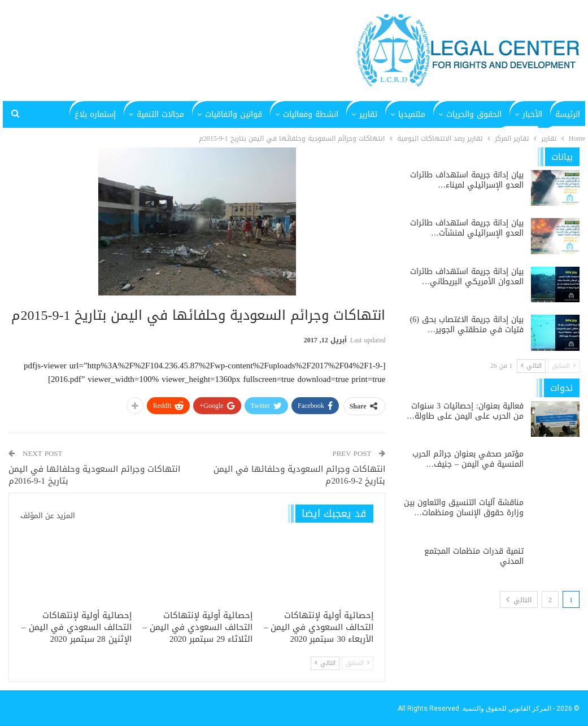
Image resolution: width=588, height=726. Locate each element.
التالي (325, 663)
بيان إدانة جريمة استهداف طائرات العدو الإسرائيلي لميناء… (467, 180)
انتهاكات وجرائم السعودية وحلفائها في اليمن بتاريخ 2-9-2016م (299, 475)
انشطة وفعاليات (311, 114)
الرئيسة (568, 114)
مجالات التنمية (160, 114)
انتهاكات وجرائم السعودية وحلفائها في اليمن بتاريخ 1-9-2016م (94, 475)
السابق (358, 663)
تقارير (368, 114)
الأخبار (532, 114)
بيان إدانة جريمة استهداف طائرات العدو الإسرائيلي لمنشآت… (467, 228)
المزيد (106, 114)
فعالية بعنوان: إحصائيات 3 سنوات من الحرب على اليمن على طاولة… (465, 411)
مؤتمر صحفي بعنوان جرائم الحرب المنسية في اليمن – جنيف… (468, 459)
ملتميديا (412, 114)
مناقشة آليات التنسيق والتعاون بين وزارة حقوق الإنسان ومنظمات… (464, 508)
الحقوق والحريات (474, 114)
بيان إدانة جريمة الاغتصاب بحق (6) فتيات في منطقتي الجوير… (467, 325)
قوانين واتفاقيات (234, 114)
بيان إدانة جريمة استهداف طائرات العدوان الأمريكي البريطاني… (467, 277)
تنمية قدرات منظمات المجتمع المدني (474, 556)
